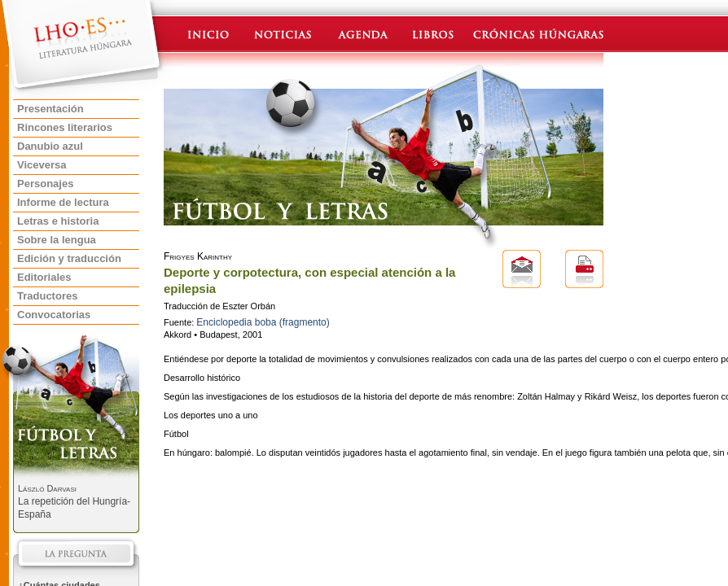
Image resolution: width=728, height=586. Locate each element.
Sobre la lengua (57, 240)
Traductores (47, 296)
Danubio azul (50, 146)
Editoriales (44, 277)
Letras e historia (58, 221)
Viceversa (42, 165)
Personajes (45, 184)
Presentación (50, 109)
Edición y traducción (69, 258)
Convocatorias (54, 315)
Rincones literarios (65, 127)
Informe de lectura (63, 202)
